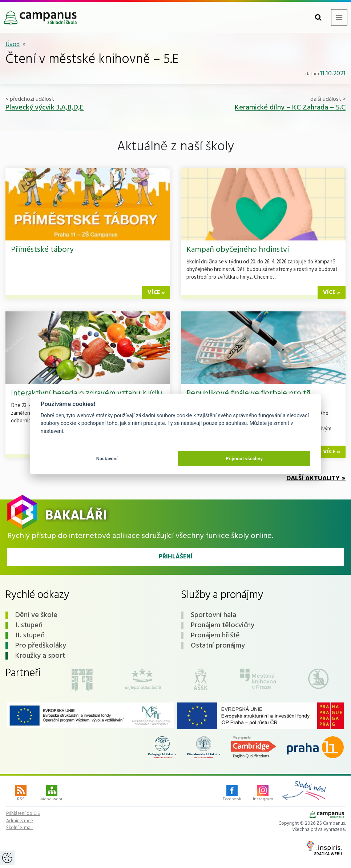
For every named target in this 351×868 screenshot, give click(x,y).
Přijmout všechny (244, 459)
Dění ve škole (36, 615)
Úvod (13, 45)
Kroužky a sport (40, 656)
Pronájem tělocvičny (223, 625)
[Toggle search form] (318, 17)
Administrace (20, 821)
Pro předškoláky (41, 646)
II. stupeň (30, 636)
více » (156, 292)
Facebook (232, 794)
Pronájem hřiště (215, 636)
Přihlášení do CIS (23, 814)
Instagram (263, 794)
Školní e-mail (19, 828)
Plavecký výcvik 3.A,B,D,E (45, 108)
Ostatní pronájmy (218, 646)
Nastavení (107, 459)
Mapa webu (52, 794)
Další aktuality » (316, 479)
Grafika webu (324, 849)
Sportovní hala (213, 615)
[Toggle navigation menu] (339, 17)
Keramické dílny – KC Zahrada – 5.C (290, 108)
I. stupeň (29, 625)
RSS (21, 794)
